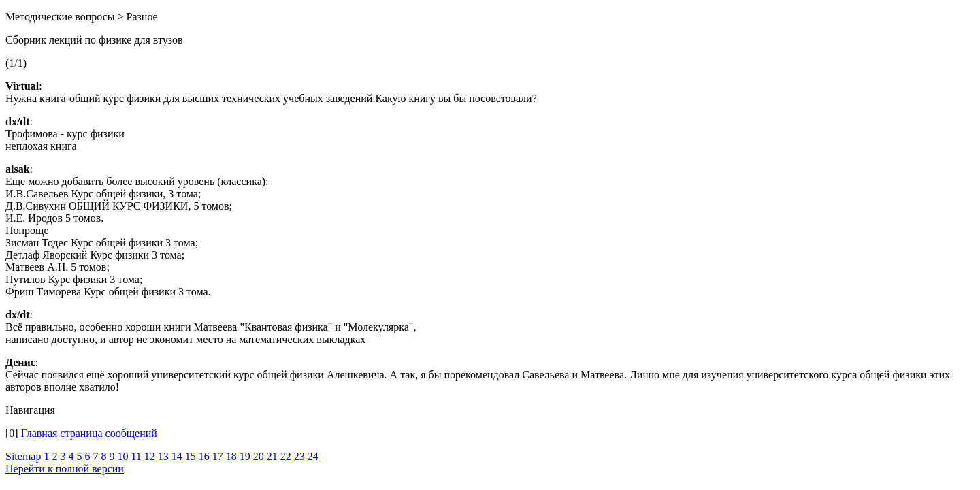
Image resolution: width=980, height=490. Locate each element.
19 (245, 456)
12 (150, 456)
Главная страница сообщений (89, 433)
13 (163, 456)
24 (313, 456)
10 (122, 456)
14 (177, 456)
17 (218, 456)
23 (299, 456)
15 (191, 456)
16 (204, 456)
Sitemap (23, 456)
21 (272, 456)
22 (286, 456)
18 (231, 456)
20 (259, 456)
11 (136, 456)
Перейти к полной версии (65, 469)
